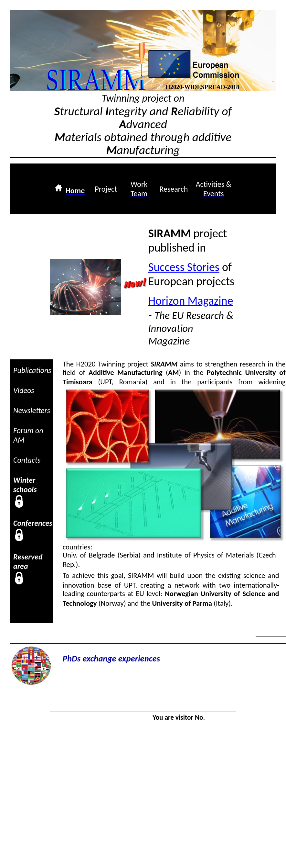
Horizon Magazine (191, 301)
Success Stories (184, 267)
